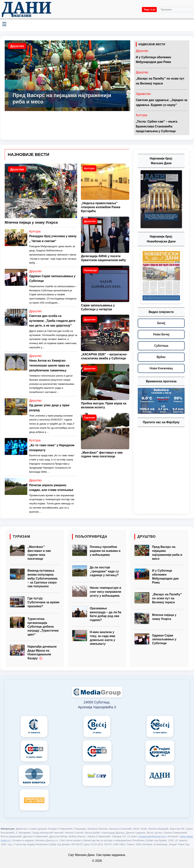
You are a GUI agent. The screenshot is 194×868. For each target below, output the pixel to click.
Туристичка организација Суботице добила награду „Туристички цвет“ (43, 627)
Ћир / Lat (149, 10)
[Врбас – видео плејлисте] (161, 357)
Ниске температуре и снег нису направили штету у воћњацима (105, 592)
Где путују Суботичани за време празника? (43, 602)
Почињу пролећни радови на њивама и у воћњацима (105, 551)
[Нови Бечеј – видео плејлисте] (161, 334)
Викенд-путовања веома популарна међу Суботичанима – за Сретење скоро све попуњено (42, 578)
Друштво (17, 46)
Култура (142, 115)
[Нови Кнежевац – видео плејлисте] (161, 368)
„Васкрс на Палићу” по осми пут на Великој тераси (167, 598)
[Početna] (27, 9)
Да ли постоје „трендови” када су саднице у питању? (104, 571)
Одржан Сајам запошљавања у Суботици (164, 639)
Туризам (89, 418)
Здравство (143, 94)
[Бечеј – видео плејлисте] (161, 323)
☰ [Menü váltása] (4, 24)
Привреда (90, 270)
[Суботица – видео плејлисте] (161, 346)
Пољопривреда (91, 537)
